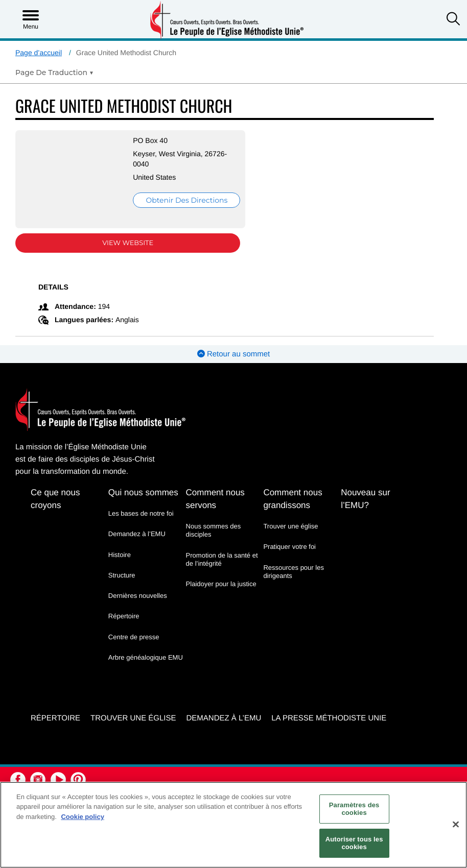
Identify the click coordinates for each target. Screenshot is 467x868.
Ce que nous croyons (55, 499)
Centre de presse (134, 637)
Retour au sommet (234, 354)
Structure (122, 575)
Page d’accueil (39, 53)
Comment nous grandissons (293, 499)
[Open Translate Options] (54, 73)
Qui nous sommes (143, 492)
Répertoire (124, 616)
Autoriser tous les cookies (354, 843)
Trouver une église (290, 526)
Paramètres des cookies (354, 809)
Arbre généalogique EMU (146, 657)
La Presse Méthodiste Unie (329, 718)
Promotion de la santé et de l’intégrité (222, 559)
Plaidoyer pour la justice (221, 584)
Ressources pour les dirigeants (294, 572)
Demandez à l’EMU (137, 534)
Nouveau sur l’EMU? (365, 499)
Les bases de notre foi (141, 513)
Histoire (120, 555)
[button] (453, 20)
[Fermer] (456, 825)
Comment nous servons (215, 499)
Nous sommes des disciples (214, 530)
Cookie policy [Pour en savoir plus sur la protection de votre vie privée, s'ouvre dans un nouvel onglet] (83, 817)
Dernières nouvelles (138, 596)
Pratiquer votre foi (289, 547)
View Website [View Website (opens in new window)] (128, 243)
